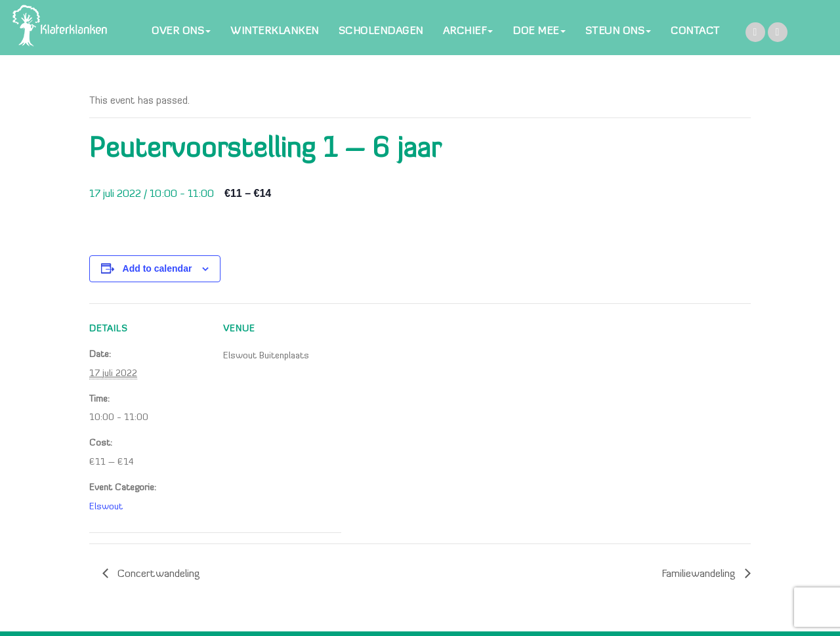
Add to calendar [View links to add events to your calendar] (157, 268)
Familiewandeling (700, 574)
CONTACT (695, 32)
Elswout (106, 507)
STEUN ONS (619, 32)
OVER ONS (181, 32)
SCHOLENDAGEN (381, 32)
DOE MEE (539, 32)
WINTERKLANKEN (275, 32)
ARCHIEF (468, 32)
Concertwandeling (157, 574)
